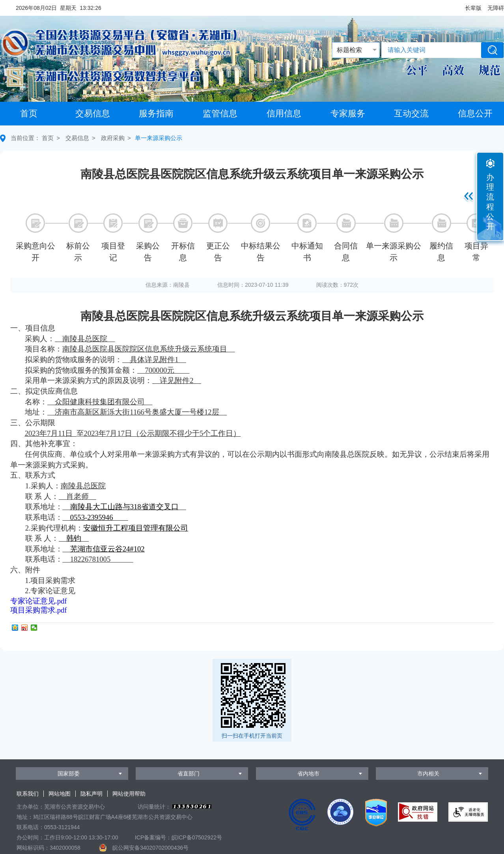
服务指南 (156, 113)
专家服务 (348, 113)
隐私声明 (91, 794)
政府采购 (113, 138)
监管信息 (220, 113)
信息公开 (475, 113)
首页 (29, 113)
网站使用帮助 (129, 794)
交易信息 (93, 113)
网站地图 (60, 794)
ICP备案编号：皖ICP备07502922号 (178, 837)
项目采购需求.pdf (39, 610)
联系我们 (28, 794)
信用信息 (284, 113)
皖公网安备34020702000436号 (150, 848)
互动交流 (411, 113)
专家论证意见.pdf (39, 601)
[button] (473, 8)
